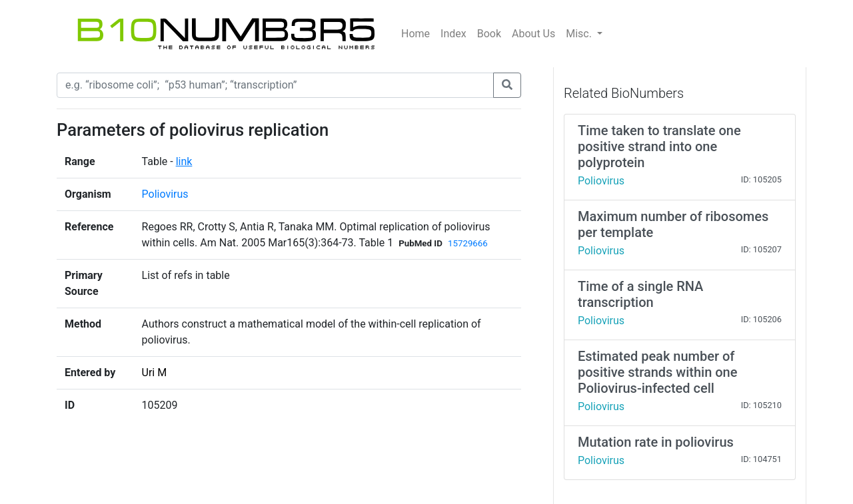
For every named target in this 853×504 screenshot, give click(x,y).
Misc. (580, 34)
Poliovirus (165, 194)
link (184, 161)
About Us (533, 34)
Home (416, 34)
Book (489, 34)
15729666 (468, 243)
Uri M (155, 373)
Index (453, 34)
